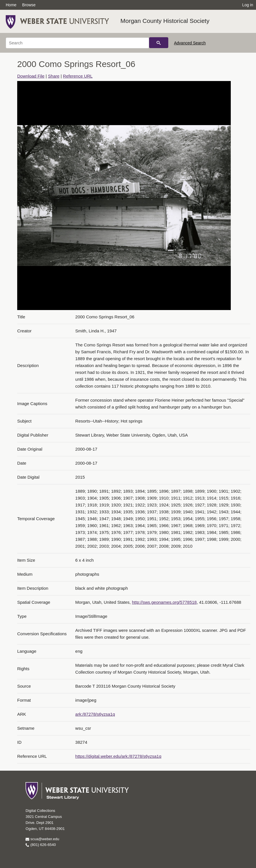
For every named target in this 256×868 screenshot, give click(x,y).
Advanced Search (190, 43)
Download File (31, 76)
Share (54, 76)
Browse (29, 5)
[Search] (77, 43)
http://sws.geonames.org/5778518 (164, 602)
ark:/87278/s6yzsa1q (95, 714)
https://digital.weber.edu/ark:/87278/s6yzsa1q (118, 756)
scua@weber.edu (42, 839)
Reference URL (78, 76)
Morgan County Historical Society (165, 21)
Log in (248, 5)
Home (11, 5)
